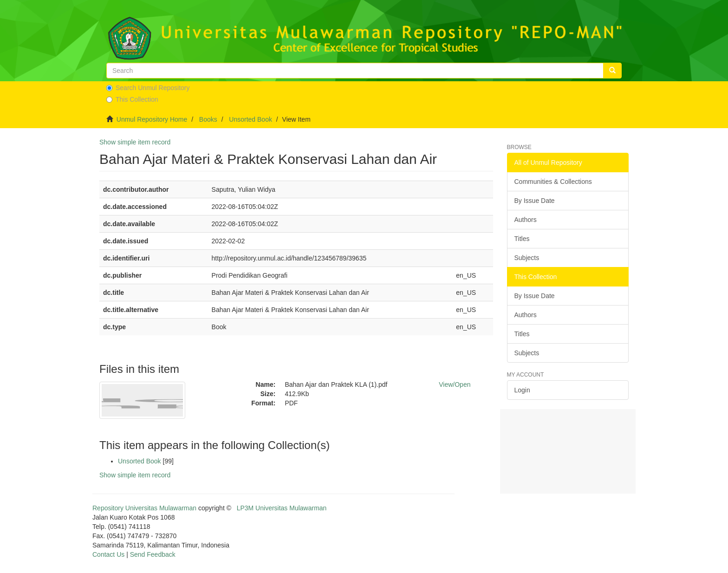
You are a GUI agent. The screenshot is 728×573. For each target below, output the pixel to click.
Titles (522, 239)
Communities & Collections (553, 182)
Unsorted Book (250, 119)
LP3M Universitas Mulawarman (282, 508)
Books (208, 119)
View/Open (455, 384)
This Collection (132, 99)
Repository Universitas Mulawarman (144, 508)
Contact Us (108, 554)
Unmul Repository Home (152, 119)
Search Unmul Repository (148, 88)
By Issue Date (535, 201)
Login (522, 390)
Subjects (527, 258)
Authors (526, 220)
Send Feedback (153, 554)
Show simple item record (135, 142)
